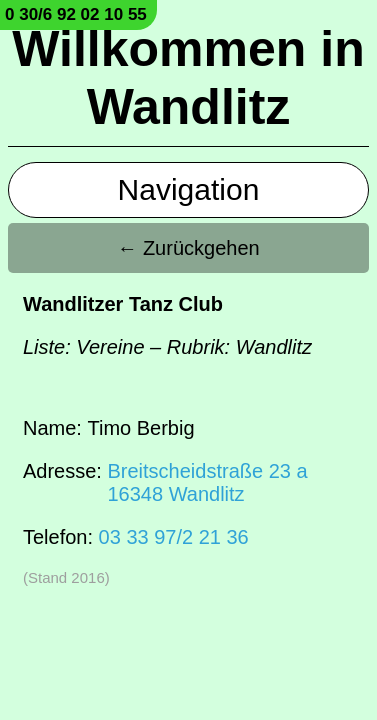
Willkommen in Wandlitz (188, 78)
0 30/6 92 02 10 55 (76, 14)
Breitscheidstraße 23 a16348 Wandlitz (207, 482)
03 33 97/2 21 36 (174, 537)
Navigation (189, 189)
